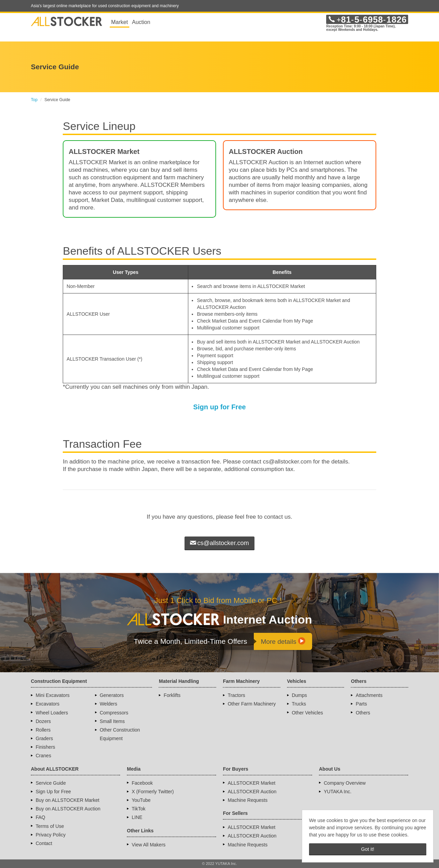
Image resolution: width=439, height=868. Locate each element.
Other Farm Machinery (252, 704)
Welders (109, 704)
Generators (112, 695)
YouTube (141, 800)
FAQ (40, 817)
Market (120, 22)
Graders (44, 738)
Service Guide (51, 783)
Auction (141, 22)
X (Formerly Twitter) (153, 792)
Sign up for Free (219, 407)
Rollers (43, 730)
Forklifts (172, 695)
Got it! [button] (368, 849)
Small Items (112, 721)
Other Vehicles (307, 713)
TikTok (139, 809)
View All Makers (149, 845)
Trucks (299, 704)
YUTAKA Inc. (338, 792)
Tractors (236, 695)
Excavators (48, 704)
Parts (361, 704)
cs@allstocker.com (219, 543)
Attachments (369, 695)
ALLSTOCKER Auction (252, 792)
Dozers (43, 721)
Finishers (45, 747)
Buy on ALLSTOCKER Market (68, 800)
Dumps (299, 695)
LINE (137, 817)
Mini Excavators (53, 695)
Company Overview (345, 783)
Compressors (114, 713)
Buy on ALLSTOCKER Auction (68, 809)
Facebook (142, 783)
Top (34, 100)
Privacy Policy (51, 835)
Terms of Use (50, 826)
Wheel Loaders (52, 713)
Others (363, 713)
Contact (44, 843)
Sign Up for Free (53, 792)
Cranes (43, 756)
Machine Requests (248, 800)
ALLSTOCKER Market (252, 783)
